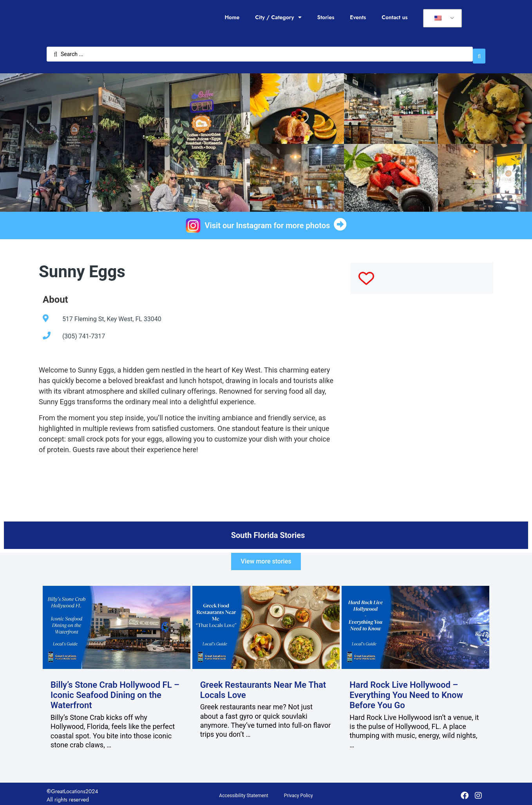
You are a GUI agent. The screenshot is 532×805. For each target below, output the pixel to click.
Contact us (394, 17)
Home (232, 17)
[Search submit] (479, 52)
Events (358, 17)
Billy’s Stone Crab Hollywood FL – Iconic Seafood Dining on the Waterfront (115, 691)
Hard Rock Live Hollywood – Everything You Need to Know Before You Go (406, 691)
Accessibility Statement (243, 792)
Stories (326, 17)
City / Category (278, 17)
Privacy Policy (299, 792)
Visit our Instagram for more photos (268, 222)
